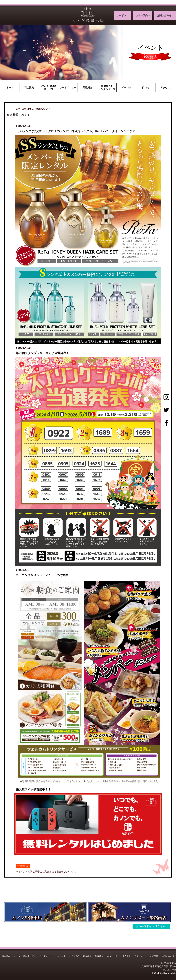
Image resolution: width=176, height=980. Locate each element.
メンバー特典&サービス (48, 88)
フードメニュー (68, 88)
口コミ (146, 88)
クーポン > (122, 15)
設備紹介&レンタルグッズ (107, 88)
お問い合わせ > (165, 15)
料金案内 (29, 88)
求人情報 (126, 956)
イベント (126, 88)
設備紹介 (99, 956)
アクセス (165, 88)
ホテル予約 (74, 956)
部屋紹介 (87, 88)
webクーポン (113, 956)
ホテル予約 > (143, 15)
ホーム (10, 88)
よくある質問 (152, 956)
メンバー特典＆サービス (25, 956)
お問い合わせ (168, 956)
